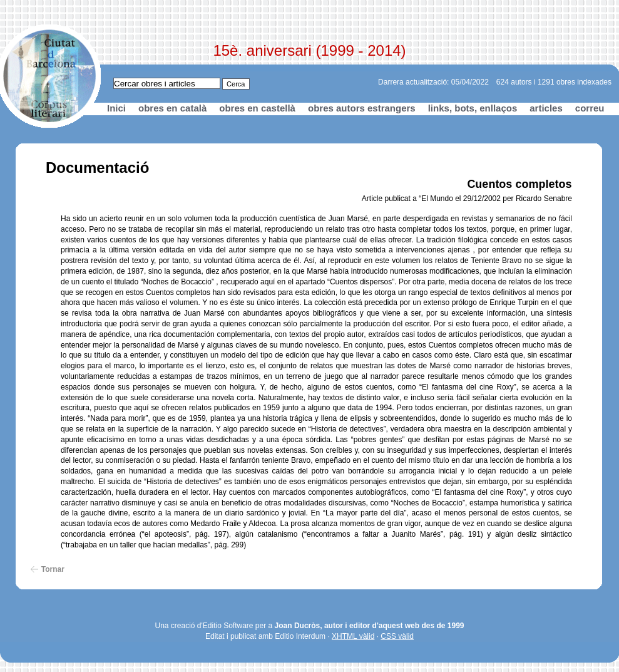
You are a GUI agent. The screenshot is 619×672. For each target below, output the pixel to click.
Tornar (53, 569)
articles (546, 108)
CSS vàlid (397, 636)
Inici (116, 108)
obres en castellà (257, 108)
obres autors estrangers (362, 108)
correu (590, 108)
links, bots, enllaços (473, 108)
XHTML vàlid (353, 636)
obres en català (172, 108)
